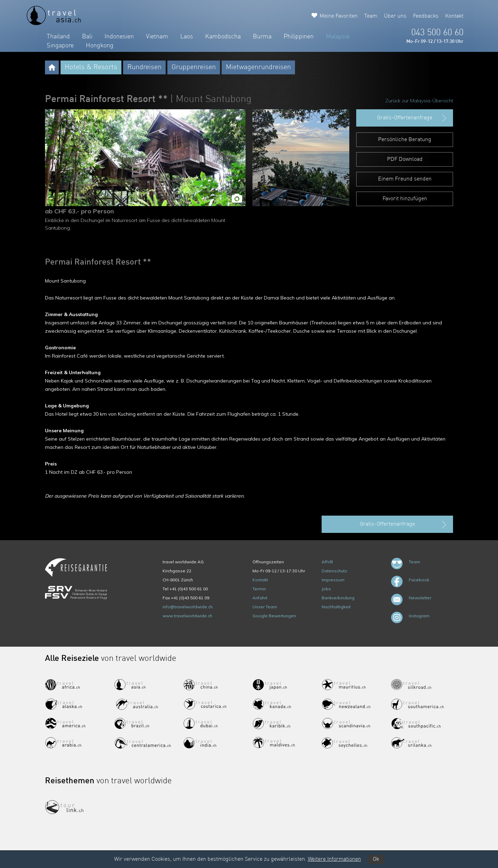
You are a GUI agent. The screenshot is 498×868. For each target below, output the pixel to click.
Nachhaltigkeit (336, 607)
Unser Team (265, 607)
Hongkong (100, 46)
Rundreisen (144, 67)
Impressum (333, 580)
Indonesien (119, 37)
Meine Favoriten (339, 16)
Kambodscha (223, 37)
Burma (262, 37)
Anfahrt (260, 598)
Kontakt (454, 16)
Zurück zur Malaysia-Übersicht (419, 101)
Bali (87, 37)
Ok (376, 859)
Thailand (58, 37)
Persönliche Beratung (405, 140)
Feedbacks (426, 16)
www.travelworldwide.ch (187, 616)
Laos (187, 37)
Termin (259, 589)
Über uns (395, 16)
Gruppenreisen (194, 67)
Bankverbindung (338, 598)
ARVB (327, 562)
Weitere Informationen (334, 859)
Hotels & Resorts (91, 67)
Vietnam (157, 37)
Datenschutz (334, 571)
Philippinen (299, 37)
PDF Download (405, 159)
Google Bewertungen (274, 616)
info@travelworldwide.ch (188, 607)
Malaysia (338, 37)
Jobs (326, 589)
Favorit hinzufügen (405, 199)
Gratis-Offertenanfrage (412, 118)
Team (371, 16)
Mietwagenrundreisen (258, 67)
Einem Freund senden (405, 179)
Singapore (60, 46)
